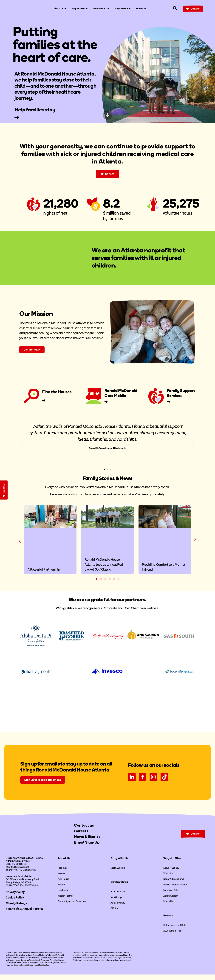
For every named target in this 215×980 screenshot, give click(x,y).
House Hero (169, 907)
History (61, 890)
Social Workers (118, 873)
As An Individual (119, 897)
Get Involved (119, 887)
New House (63, 884)
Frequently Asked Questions (72, 907)
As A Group (116, 903)
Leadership (63, 896)
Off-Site (114, 914)
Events (168, 921)
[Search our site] (175, 8)
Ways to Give (172, 864)
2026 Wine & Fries (172, 936)
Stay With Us (119, 864)
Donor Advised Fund (173, 884)
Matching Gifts (171, 896)
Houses (62, 879)
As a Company (118, 908)
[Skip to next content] (107, 115)
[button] (23, 443)
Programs (63, 873)
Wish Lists (168, 879)
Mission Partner (65, 901)
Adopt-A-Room (171, 901)
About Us (64, 864)
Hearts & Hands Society (175, 890)
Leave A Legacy (171, 873)
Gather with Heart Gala (175, 931)
